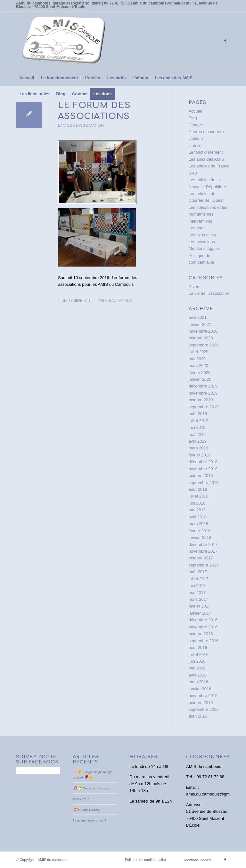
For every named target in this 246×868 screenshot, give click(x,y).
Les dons (197, 228)
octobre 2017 (201, 558)
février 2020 (200, 373)
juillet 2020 (199, 352)
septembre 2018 (204, 483)
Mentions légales (204, 248)
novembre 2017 (203, 551)
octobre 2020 (201, 338)
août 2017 (198, 572)
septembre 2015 (204, 709)
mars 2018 (198, 524)
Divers (195, 287)
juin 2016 (197, 661)
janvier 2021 (200, 324)
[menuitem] (27, 78)
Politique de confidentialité (145, 860)
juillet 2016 (199, 655)
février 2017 (200, 606)
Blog (193, 118)
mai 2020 (197, 359)
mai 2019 (197, 434)
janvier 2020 (200, 379)
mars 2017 (198, 599)
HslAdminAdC (119, 301)
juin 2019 (197, 427)
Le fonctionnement (206, 152)
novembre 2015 (203, 696)
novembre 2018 (203, 469)
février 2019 (200, 455)
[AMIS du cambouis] (64, 41)
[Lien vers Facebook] (225, 41)
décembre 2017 (203, 545)
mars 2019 (198, 448)
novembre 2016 (203, 627)
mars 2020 (198, 366)
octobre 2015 (201, 703)
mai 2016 (197, 668)
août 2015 (198, 716)
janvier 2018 (200, 537)
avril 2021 (198, 317)
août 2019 (198, 414)
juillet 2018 (199, 496)
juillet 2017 (199, 579)
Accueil (195, 111)
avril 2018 (198, 517)
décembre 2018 (203, 462)
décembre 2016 (203, 620)
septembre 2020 (204, 345)
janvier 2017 (200, 613)
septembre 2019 (204, 407)
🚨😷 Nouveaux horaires (91, 788)
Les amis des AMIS (206, 159)
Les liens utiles (202, 235)
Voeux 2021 (81, 799)
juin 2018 (197, 503)
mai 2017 (197, 593)
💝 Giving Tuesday (86, 810)
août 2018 (198, 489)
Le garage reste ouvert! (89, 820)
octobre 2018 (201, 476)
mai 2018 (197, 510)
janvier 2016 (200, 689)
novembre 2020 (203, 331)
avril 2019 (198, 441)
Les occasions (202, 242)
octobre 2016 (201, 634)
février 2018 (200, 531)
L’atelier (196, 145)
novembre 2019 (203, 393)
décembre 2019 (203, 386)
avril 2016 (198, 675)
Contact (196, 125)
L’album (196, 138)
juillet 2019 (199, 421)
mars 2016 (198, 682)
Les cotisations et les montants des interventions (208, 214)
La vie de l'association (81, 126)
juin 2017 (197, 586)
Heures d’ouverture (206, 132)
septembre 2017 (204, 565)
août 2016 (198, 647)
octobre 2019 (201, 400)
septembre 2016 (204, 641)
